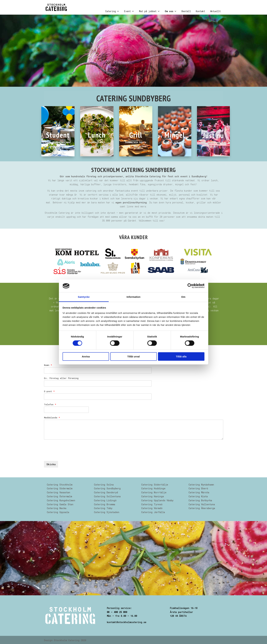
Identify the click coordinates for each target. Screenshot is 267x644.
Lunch (97, 135)
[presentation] (69, 455)
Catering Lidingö (105, 500)
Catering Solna (104, 485)
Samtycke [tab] (84, 297)
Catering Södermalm (60, 488)
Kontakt (200, 11)
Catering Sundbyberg (107, 488)
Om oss (171, 11)
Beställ (186, 11)
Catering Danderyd (106, 492)
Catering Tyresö (152, 504)
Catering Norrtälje (154, 492)
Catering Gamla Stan (60, 504)
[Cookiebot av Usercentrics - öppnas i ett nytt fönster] (190, 286)
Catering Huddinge (153, 488)
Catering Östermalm (59, 496)
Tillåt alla (181, 356)
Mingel (175, 135)
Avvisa (86, 356)
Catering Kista (198, 496)
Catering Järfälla (153, 512)
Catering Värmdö (152, 508)
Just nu (213, 135)
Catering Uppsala (58, 512)
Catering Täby (103, 508)
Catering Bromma (105, 504)
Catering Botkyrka (200, 500)
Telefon (50, 404)
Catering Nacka (57, 508)
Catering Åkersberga (202, 508)
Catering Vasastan (58, 492)
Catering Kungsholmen (61, 500)
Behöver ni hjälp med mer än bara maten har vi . (100, 202)
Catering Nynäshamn (201, 485)
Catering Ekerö (198, 488)
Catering (112, 11)
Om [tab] (183, 297)
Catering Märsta (199, 492)
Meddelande (52, 418)
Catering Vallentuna (202, 504)
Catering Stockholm (60, 485)
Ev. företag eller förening (61, 378)
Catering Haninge (153, 496)
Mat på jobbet (149, 11)
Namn (48, 365)
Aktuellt (215, 11)
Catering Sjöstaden (107, 512)
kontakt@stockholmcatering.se (127, 622)
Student (58, 135)
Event (129, 11)
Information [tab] (134, 297)
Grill (136, 135)
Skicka (51, 464)
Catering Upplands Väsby (157, 500)
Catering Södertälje (155, 485)
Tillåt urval (133, 356)
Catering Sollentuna (107, 496)
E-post (49, 391)
